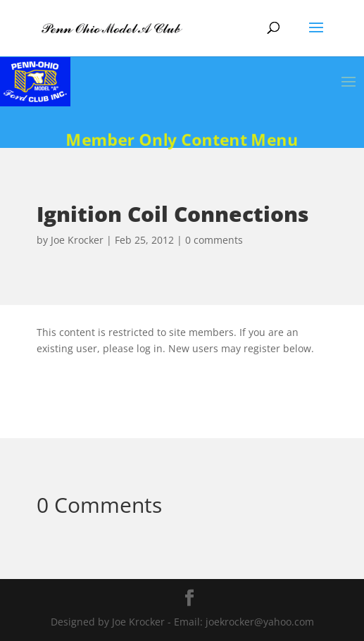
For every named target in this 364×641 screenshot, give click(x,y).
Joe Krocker (77, 240)
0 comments (214, 240)
